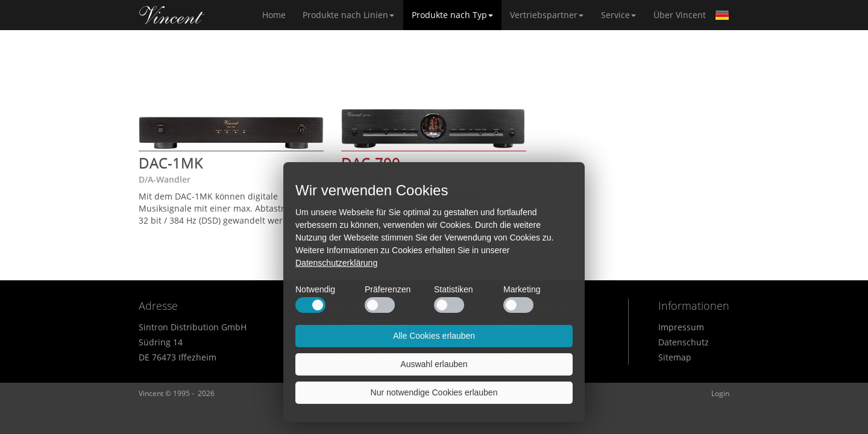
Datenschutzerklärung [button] (336, 263)
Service (618, 15)
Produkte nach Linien (348, 15)
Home (172, 15)
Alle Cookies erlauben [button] (434, 336)
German (722, 15)
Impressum (681, 327)
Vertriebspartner (547, 15)
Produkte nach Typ (452, 15)
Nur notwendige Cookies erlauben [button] (434, 392)
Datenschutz (684, 342)
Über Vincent (680, 15)
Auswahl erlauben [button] (434, 364)
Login (720, 393)
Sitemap (675, 357)
